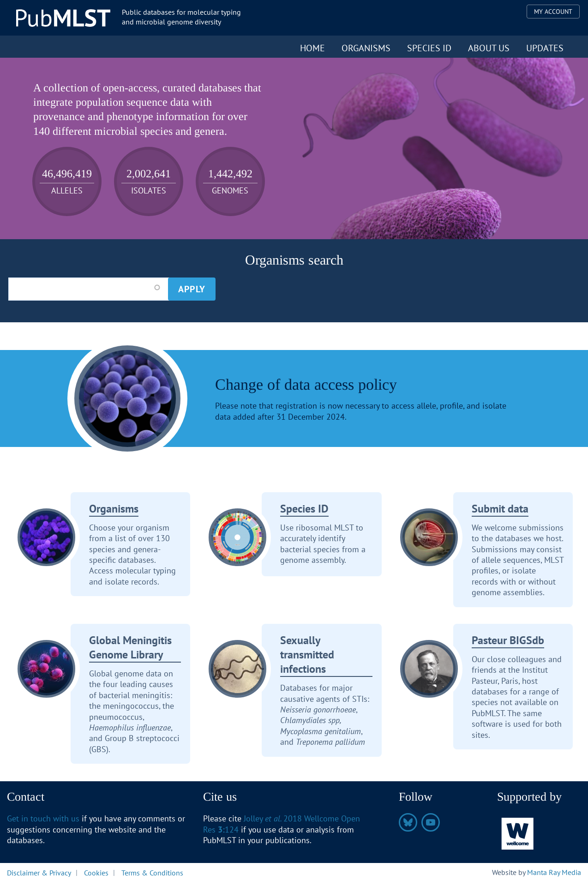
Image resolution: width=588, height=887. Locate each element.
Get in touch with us (43, 818)
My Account (553, 12)
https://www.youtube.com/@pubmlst (431, 822)
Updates (545, 48)
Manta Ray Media (554, 872)
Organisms (366, 48)
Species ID (429, 48)
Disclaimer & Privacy (39, 872)
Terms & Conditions (152, 872)
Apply (192, 289)
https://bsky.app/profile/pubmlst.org (408, 822)
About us (489, 48)
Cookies (96, 872)
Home (312, 48)
